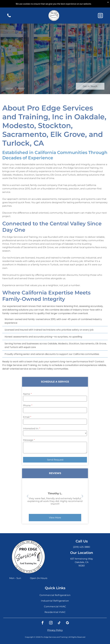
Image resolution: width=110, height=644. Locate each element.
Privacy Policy (55, 630)
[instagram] (51, 623)
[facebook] (43, 623)
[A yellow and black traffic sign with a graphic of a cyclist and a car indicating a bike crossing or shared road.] (9, 17)
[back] (90, 496)
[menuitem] (55, 595)
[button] (100, 16)
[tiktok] (59, 623)
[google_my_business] (67, 623)
